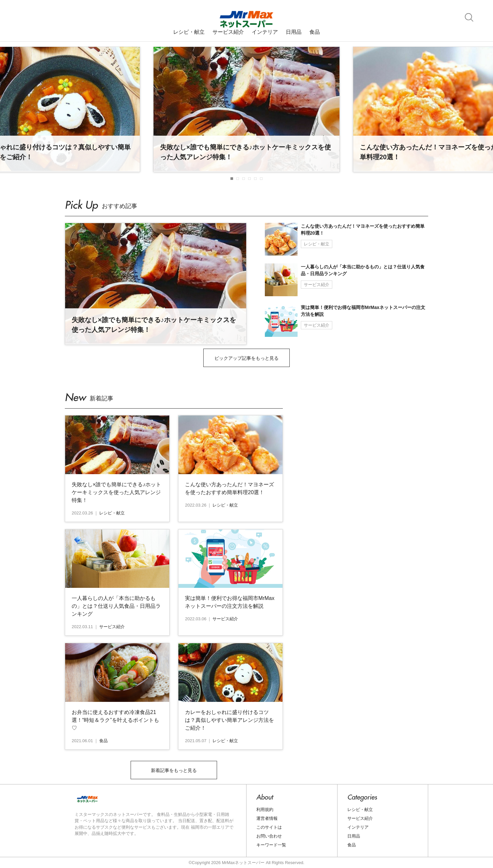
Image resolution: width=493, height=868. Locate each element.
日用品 (294, 32)
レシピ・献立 (189, 32)
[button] (232, 179)
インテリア (265, 32)
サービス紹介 (228, 32)
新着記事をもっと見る (174, 770)
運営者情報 (267, 818)
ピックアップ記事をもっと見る (246, 358)
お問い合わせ (269, 836)
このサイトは (269, 827)
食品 (315, 32)
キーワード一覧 (271, 845)
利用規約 (265, 810)
